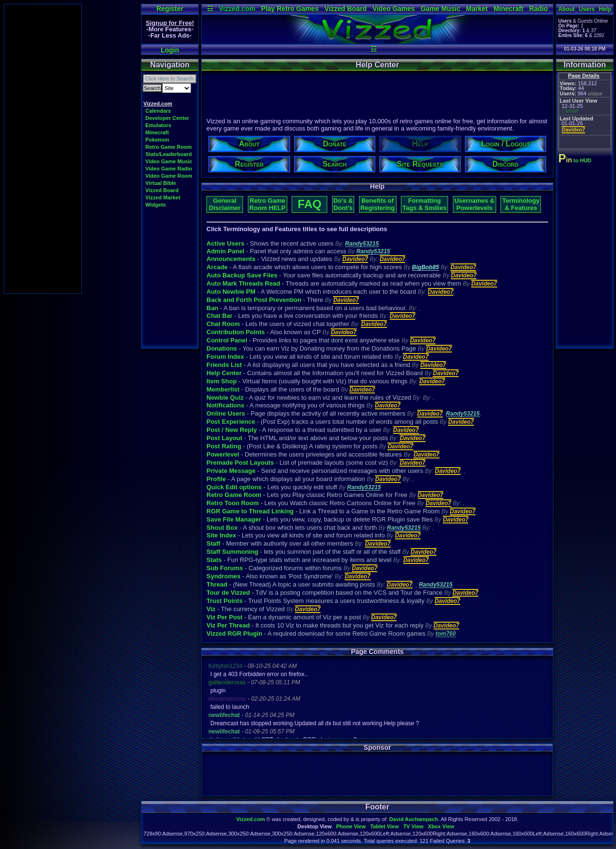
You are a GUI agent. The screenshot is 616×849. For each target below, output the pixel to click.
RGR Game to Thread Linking (250, 511)
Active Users (225, 243)
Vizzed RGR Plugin (234, 633)
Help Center (224, 373)
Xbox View (441, 826)
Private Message (231, 471)
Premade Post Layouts (240, 463)
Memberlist (223, 389)
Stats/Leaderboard (169, 154)
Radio (539, 9)
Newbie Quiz (225, 398)
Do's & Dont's (343, 204)
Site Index (221, 535)
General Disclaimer (225, 204)
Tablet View (385, 826)
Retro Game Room (169, 147)
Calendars (158, 111)
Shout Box (222, 528)
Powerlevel (223, 454)
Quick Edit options (234, 487)
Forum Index (225, 357)
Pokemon (157, 140)
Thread (217, 584)
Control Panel (227, 340)
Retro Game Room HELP (267, 204)
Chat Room (223, 324)
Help (605, 9)
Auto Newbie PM (231, 292)
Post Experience (231, 422)
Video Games (394, 9)
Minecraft (508, 9)
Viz (211, 609)
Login (170, 50)
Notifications (225, 405)
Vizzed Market (163, 197)
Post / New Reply (232, 430)
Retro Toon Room (233, 503)
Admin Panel (225, 251)
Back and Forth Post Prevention (254, 300)
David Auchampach (414, 819)
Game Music (440, 9)
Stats (214, 560)
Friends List (224, 365)
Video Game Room (169, 176)
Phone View (351, 826)
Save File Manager (234, 519)
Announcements (231, 259)
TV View (413, 826)
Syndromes (224, 576)
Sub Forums (225, 568)
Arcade (217, 267)
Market (477, 9)
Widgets (156, 205)
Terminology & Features (521, 204)
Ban (212, 308)
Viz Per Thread (228, 625)
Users (587, 9)
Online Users (226, 413)
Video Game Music (169, 161)
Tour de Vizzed (228, 593)
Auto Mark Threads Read (243, 283)
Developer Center (167, 118)
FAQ (310, 204)
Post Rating (224, 446)
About (567, 9)
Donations (222, 348)
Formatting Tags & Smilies (424, 204)
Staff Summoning (232, 552)
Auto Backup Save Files (242, 275)
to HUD (576, 160)
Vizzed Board (346, 9)
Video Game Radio (169, 169)
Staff (213, 543)
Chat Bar (219, 316)
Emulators (158, 125)
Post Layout (224, 438)
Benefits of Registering (378, 204)
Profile (216, 479)
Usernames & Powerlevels (474, 204)
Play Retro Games (290, 9)
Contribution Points (236, 332)
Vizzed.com (237, 9)
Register (170, 9)
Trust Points (225, 601)
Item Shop (222, 381)
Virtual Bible (161, 183)
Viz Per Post (225, 617)
